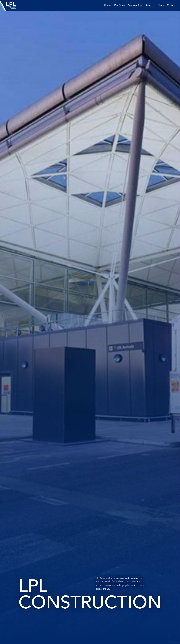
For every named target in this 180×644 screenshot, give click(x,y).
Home (107, 5)
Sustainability (135, 5)
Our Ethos (119, 5)
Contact (171, 5)
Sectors (149, 5)
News (161, 5)
